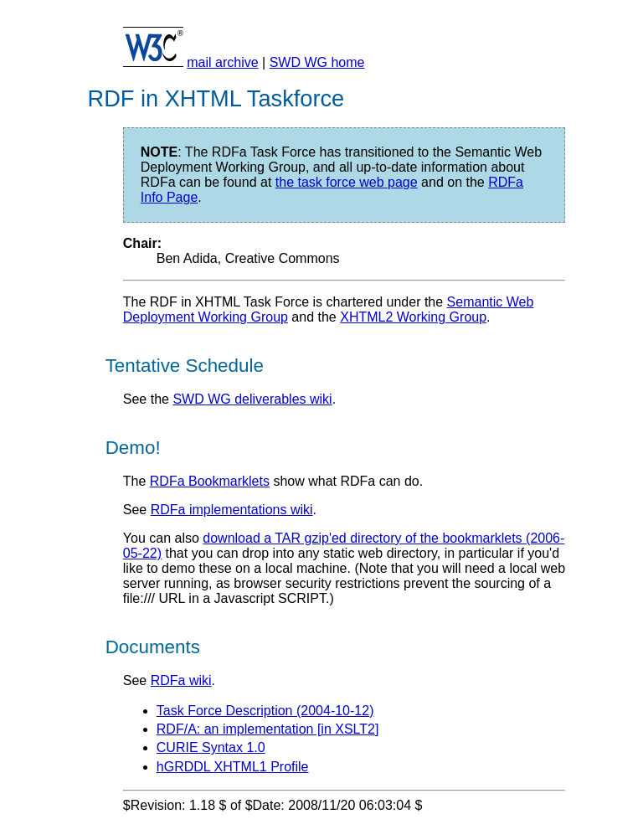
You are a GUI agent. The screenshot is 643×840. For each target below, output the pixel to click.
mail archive (222, 62)
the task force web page (347, 182)
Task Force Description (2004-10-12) (265, 711)
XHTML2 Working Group (413, 317)
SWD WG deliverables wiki (252, 399)
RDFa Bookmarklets (210, 481)
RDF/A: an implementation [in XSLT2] (268, 729)
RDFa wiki (181, 680)
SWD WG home (317, 62)
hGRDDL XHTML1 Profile (233, 767)
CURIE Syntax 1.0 (211, 747)
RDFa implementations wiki (232, 510)
